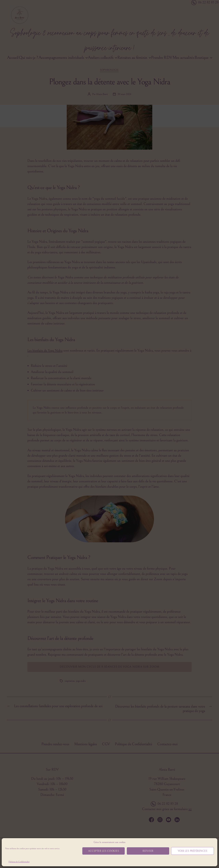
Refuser (148, 851)
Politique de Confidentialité (19, 862)
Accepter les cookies (104, 851)
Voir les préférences (193, 851)
